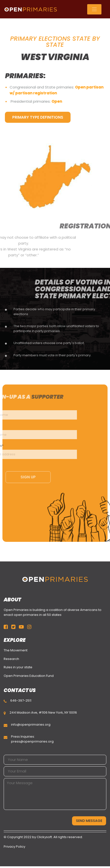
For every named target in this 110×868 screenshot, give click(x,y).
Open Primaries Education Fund (29, 676)
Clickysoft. (45, 837)
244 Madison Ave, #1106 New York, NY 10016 (43, 713)
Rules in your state (18, 667)
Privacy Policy (14, 847)
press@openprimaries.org (32, 741)
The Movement (16, 650)
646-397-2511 (21, 701)
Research (11, 659)
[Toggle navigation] (94, 9)
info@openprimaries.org (31, 725)
